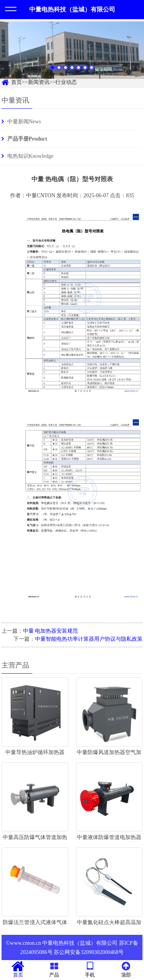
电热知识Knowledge (31, 156)
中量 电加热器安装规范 (51, 631)
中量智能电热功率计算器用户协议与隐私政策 (89, 639)
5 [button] (79, 71)
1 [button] (52, 71)
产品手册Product (27, 139)
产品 (54, 970)
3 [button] (65, 71)
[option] (72, 54)
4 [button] (72, 71)
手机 (90, 970)
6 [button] (85, 71)
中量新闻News (24, 122)
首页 (18, 970)
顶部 (126, 970)
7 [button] (92, 71)
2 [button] (59, 71)
